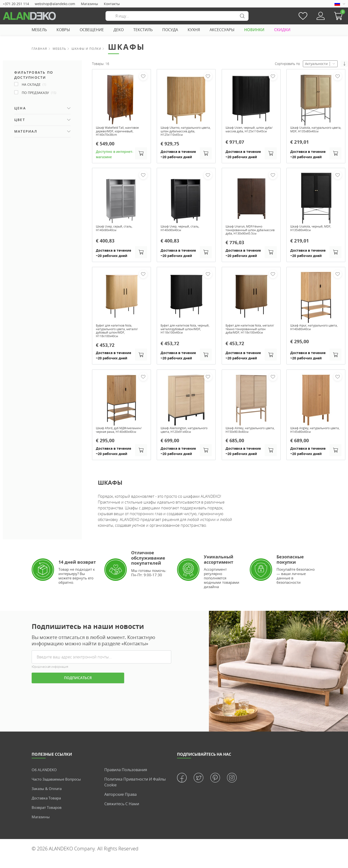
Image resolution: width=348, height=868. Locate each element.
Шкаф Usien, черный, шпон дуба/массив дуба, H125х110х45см (248, 132)
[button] (340, 16)
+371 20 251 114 (16, 4)
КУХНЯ (194, 30)
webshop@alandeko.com (55, 4)
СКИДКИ (282, 30)
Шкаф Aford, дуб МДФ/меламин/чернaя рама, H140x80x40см (115, 437)
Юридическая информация (50, 676)
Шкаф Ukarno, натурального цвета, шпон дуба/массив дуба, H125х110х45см (186, 132)
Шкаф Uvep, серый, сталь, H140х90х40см (117, 230)
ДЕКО (119, 30)
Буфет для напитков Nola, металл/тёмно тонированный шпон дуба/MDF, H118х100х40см (250, 335)
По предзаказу (39, 93)
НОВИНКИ (254, 30)
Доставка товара (47, 808)
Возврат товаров (48, 817)
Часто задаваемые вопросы (58, 789)
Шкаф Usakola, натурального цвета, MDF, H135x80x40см (314, 130)
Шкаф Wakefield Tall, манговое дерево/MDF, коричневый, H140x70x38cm (121, 132)
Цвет (20, 120)
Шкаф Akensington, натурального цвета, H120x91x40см (178, 437)
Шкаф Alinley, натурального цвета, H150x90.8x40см (249, 435)
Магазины (89, 4)
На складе (34, 84)
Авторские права (121, 804)
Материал (26, 131)
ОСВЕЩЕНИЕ (92, 30)
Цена (20, 108)
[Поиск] (177, 16)
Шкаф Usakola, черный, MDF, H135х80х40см (314, 230)
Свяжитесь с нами (122, 813)
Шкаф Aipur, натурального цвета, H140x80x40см (312, 331)
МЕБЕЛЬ (39, 30)
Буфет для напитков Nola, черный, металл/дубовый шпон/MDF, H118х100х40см (183, 333)
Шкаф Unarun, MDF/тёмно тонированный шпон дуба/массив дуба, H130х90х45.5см (250, 232)
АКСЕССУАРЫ (222, 30)
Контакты (112, 4)
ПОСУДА (170, 30)
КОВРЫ (63, 30)
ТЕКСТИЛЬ (143, 30)
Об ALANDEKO (45, 779)
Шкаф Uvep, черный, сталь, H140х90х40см (183, 230)
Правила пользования (126, 779)
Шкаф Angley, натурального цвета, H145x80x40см (313, 435)
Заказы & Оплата (47, 798)
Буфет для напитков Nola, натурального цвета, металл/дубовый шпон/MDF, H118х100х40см (120, 335)
